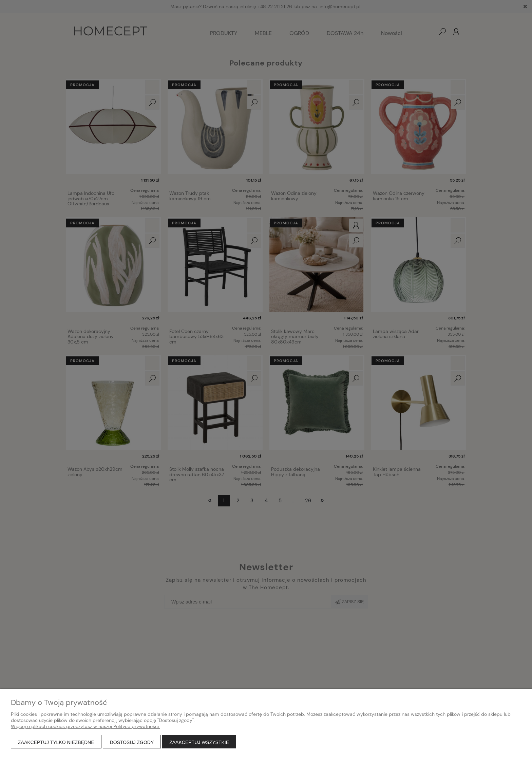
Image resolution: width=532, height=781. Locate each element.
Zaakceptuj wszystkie (199, 742)
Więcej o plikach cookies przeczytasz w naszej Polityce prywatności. (85, 726)
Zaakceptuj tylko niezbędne (56, 742)
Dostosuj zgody (132, 742)
